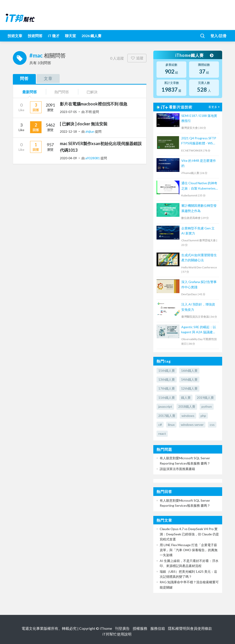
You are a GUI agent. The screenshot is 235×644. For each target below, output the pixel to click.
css (212, 425)
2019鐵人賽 (205, 398)
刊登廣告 (122, 628)
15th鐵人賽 (167, 370)
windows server (192, 425)
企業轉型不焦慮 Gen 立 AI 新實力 (198, 231)
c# (160, 425)
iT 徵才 (54, 36)
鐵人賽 (186, 398)
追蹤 (137, 58)
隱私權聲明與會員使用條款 (190, 628)
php (203, 416)
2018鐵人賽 (187, 406)
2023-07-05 (68, 112)
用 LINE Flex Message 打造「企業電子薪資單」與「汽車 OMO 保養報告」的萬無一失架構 (189, 550)
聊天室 (70, 36)
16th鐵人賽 (189, 370)
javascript (165, 406)
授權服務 (140, 628)
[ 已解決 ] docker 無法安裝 (84, 124)
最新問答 (30, 92)
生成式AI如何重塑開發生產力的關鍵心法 (199, 257)
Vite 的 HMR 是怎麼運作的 (199, 163)
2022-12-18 (68, 131)
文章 (48, 78)
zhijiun (90, 131)
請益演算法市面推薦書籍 (177, 469)
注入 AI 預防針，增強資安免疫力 (198, 307)
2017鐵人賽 (167, 416)
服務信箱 (158, 628)
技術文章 (15, 36)
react (162, 433)
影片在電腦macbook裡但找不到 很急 (94, 104)
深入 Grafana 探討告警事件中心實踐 (199, 284)
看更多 (215, 107)
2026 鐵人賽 (91, 36)
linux (171, 425)
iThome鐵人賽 (194, 55)
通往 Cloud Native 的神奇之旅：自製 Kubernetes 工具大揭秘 (199, 186)
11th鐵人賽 (167, 398)
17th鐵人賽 (167, 388)
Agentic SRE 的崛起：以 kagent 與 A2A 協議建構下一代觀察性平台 (199, 330)
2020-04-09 (68, 158)
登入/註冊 (218, 36)
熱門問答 (62, 92)
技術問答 (35, 36)
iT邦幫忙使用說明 (117, 634)
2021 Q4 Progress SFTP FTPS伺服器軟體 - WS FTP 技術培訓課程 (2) (199, 141)
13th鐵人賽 (167, 379)
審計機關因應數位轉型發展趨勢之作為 (199, 208)
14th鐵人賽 (189, 379)
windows (188, 416)
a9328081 (93, 158)
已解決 (92, 92)
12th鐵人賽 (189, 388)
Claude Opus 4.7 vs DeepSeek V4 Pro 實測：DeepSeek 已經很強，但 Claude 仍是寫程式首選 (189, 534)
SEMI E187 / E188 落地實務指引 (199, 118)
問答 (24, 78)
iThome (106, 628)
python (207, 406)
